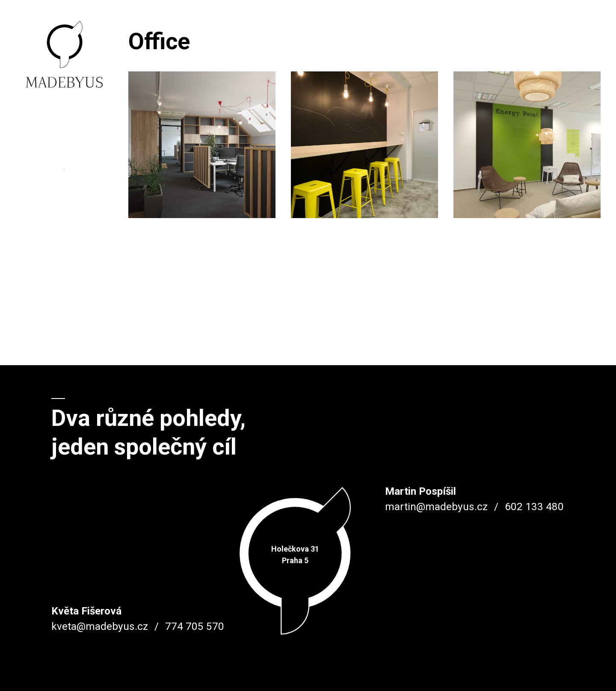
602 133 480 (534, 506)
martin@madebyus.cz (436, 506)
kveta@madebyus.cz (100, 626)
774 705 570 (195, 626)
